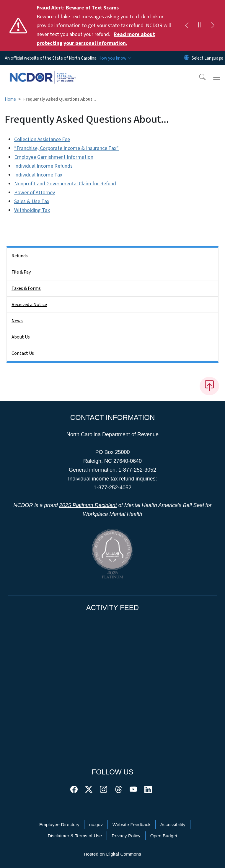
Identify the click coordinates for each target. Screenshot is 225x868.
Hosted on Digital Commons (112, 854)
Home (10, 99)
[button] (198, 77)
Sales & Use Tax (32, 201)
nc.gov (96, 824)
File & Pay (21, 272)
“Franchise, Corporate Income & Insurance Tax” (66, 148)
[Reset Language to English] (187, 58)
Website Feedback (132, 824)
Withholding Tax (32, 210)
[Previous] (187, 26)
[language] (207, 58)
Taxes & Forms (26, 288)
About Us (21, 337)
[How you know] (115, 58)
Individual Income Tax (38, 175)
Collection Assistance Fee (42, 139)
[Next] (213, 26)
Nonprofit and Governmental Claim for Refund (65, 184)
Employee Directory (59, 824)
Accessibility (173, 824)
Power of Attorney (35, 193)
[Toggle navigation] (217, 77)
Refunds (20, 256)
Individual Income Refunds (43, 166)
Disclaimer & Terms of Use (75, 836)
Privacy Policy (126, 836)
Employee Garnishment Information (54, 157)
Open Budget (164, 836)
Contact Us (23, 353)
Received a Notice (29, 305)
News (17, 321)
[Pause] (200, 26)
